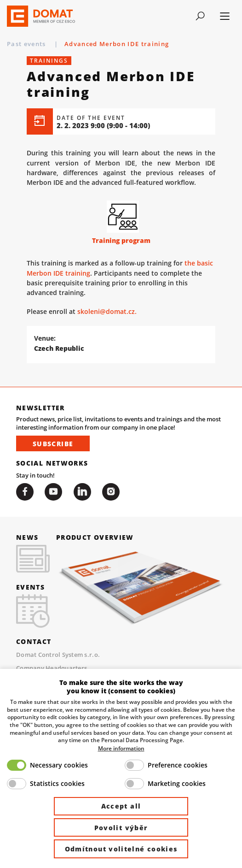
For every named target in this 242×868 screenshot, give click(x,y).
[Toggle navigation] (200, 16)
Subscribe (53, 444)
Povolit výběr (121, 828)
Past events (27, 44)
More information (121, 748)
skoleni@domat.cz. (107, 312)
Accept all (121, 806)
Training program (121, 241)
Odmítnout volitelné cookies (121, 849)
